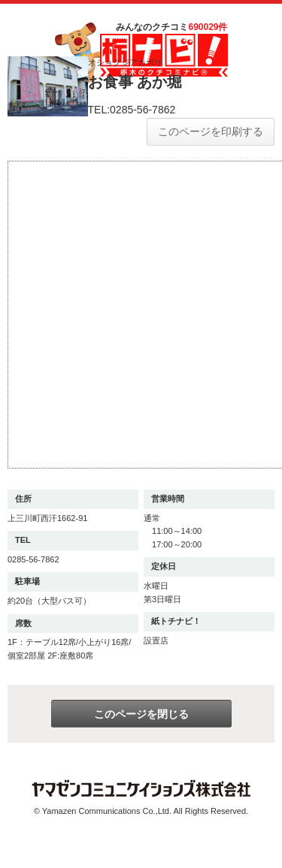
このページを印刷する (211, 131)
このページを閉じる (141, 714)
